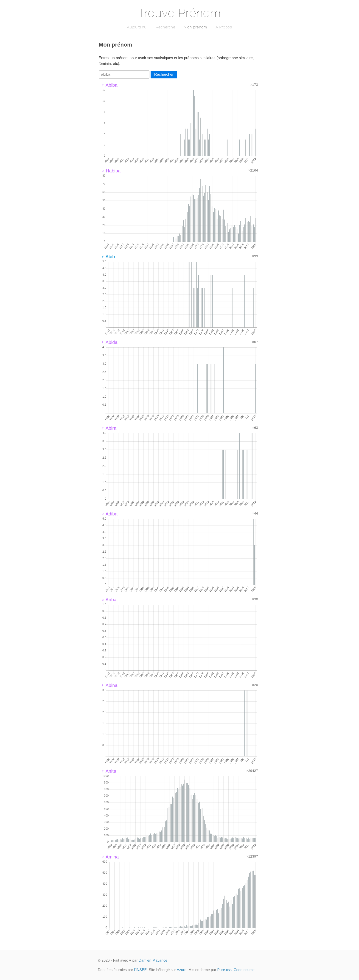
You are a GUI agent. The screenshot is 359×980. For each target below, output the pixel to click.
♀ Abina (109, 685)
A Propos (224, 27)
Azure (182, 970)
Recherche (166, 27)
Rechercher (164, 74)
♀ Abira (109, 428)
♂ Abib (108, 257)
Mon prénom (195, 27)
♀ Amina (110, 857)
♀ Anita (109, 771)
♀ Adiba (109, 514)
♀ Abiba (109, 85)
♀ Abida (109, 342)
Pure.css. (225, 970)
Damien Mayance (153, 960)
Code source (244, 970)
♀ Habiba (111, 171)
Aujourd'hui (137, 27)
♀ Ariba (109, 600)
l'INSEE (140, 970)
